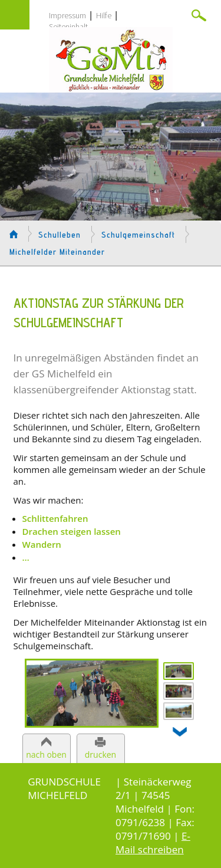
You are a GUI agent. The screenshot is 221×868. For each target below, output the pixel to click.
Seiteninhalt (68, 27)
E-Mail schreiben (153, 843)
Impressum (67, 15)
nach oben (46, 754)
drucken (100, 754)
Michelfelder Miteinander (57, 252)
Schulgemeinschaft (138, 235)
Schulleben (60, 235)
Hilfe (104, 15)
